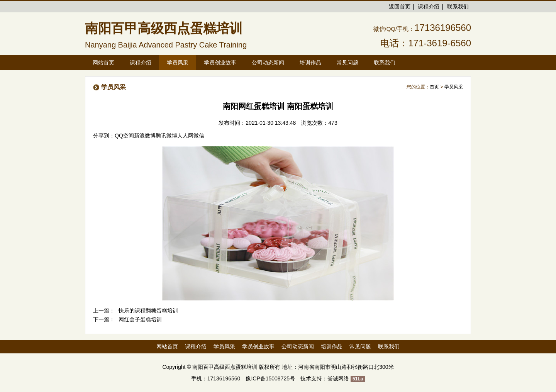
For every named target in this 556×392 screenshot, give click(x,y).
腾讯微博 (166, 136)
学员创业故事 (258, 346)
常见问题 (360, 346)
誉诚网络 (338, 378)
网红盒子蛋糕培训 (140, 319)
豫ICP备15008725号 (270, 378)
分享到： (104, 136)
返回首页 (400, 7)
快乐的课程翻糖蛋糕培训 (148, 311)
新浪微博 (145, 136)
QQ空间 (124, 136)
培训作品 (332, 346)
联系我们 (458, 7)
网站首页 (103, 63)
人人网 (185, 136)
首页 (434, 87)
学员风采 (454, 87)
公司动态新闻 (298, 346)
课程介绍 (429, 7)
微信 (199, 136)
